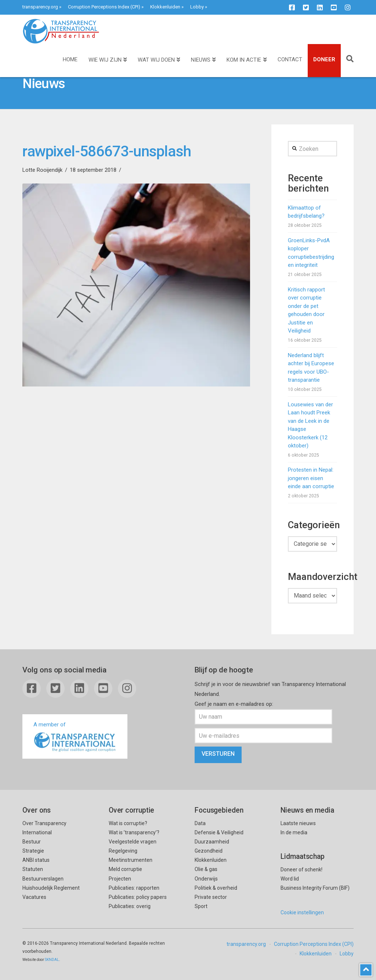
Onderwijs (206, 879)
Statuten (33, 869)
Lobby (197, 7)
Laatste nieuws (298, 823)
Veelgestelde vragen (133, 842)
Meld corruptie (125, 869)
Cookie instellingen (302, 912)
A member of (75, 737)
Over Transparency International (44, 828)
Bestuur (32, 842)
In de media (294, 832)
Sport (201, 906)
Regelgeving (123, 851)
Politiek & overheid (216, 888)
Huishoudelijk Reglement (51, 888)
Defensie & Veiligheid (219, 832)
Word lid (290, 879)
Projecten (120, 879)
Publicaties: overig (130, 906)
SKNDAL (52, 960)
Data (200, 823)
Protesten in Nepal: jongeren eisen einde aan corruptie (311, 478)
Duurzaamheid (212, 842)
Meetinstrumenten (131, 860)
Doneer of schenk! (301, 870)
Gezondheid (209, 851)
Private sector (211, 897)
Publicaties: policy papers (138, 897)
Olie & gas (206, 869)
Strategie (33, 851)
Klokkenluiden (165, 7)
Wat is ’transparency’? (134, 832)
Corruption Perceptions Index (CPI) (104, 7)
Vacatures (34, 897)
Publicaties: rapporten (134, 888)
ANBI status (36, 860)
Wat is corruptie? (128, 823)
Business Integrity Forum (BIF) (315, 888)
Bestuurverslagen (43, 879)
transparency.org (40, 7)
